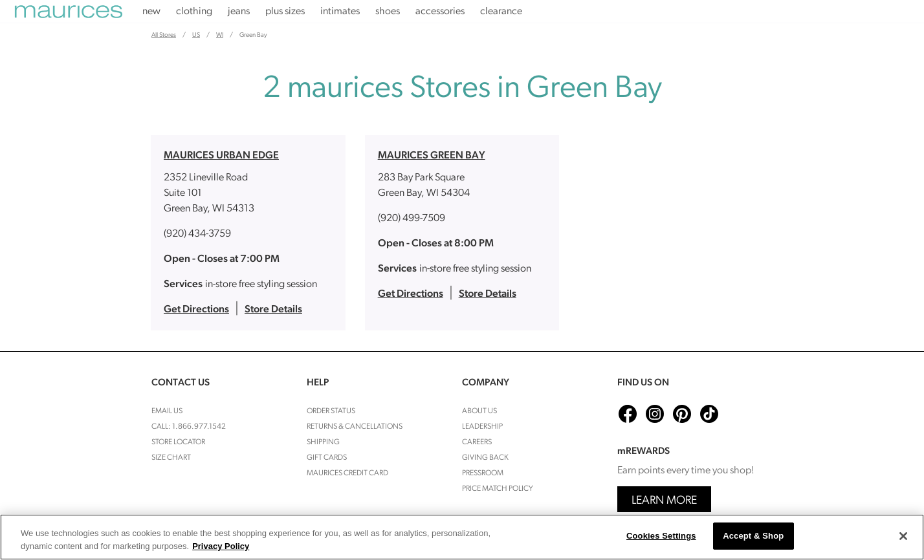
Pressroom (483, 473)
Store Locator (178, 442)
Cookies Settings (661, 536)
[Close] (903, 536)
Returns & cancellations (355, 427)
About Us (479, 411)
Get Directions (196, 310)
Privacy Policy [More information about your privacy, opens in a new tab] (221, 546)
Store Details (273, 310)
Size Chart (171, 458)
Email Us (167, 411)
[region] (462, 537)
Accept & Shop (753, 536)
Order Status (331, 411)
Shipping (323, 442)
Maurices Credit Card (347, 473)
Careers (477, 442)
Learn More (664, 501)
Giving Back (485, 458)
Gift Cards (327, 458)
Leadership (482, 427)
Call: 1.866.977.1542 (189, 427)
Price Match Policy (498, 489)
